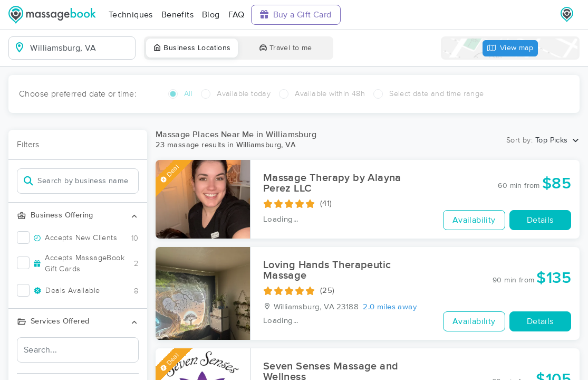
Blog (211, 15)
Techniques (131, 15)
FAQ (237, 15)
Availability (474, 220)
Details (540, 220)
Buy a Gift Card (296, 15)
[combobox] (80, 48)
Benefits (177, 15)
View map (510, 48)
